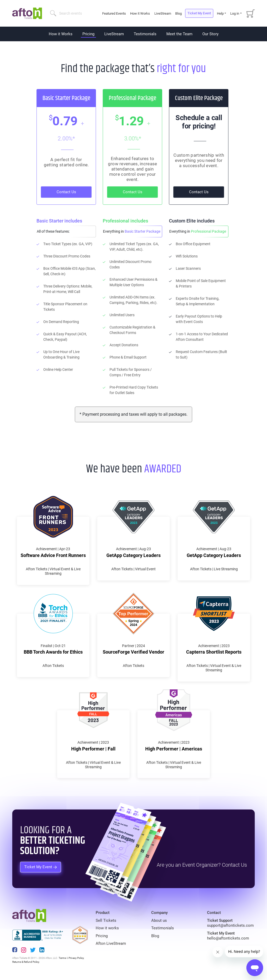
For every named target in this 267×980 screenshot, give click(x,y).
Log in (235, 13)
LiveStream (163, 13)
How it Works (140, 13)
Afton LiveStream (111, 943)
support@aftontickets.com (230, 925)
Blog (178, 13)
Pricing (88, 34)
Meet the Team (179, 34)
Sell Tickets (106, 920)
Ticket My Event (199, 13)
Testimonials (145, 34)
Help (220, 13)
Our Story (210, 34)
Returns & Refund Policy (26, 962)
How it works (107, 928)
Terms (62, 958)
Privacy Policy (76, 958)
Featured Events (114, 13)
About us (159, 920)
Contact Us (66, 192)
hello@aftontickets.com (228, 938)
